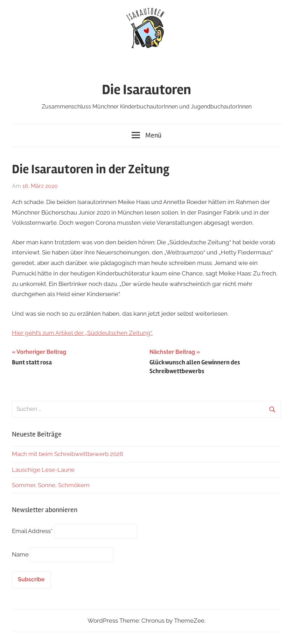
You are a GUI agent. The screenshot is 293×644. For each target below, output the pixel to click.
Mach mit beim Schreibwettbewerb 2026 (68, 454)
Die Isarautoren (146, 90)
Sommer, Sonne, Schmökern (51, 485)
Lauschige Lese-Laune (43, 470)
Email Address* (32, 531)
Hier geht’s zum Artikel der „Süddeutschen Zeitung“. (82, 333)
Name (20, 554)
